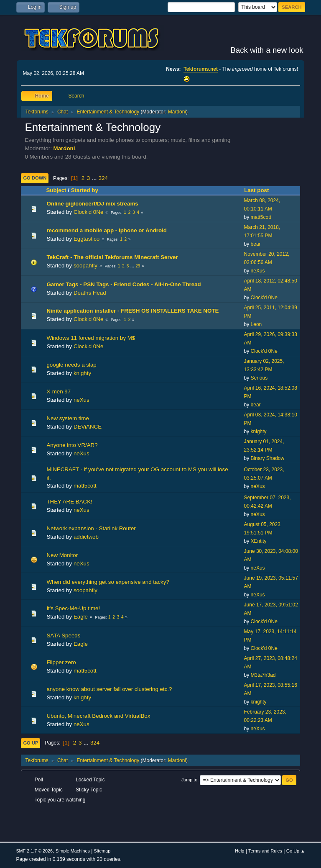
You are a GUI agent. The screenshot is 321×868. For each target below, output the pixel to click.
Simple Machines (73, 851)
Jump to (189, 780)
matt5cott (261, 217)
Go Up (31, 743)
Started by (85, 190)
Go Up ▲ (296, 851)
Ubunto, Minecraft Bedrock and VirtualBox (98, 716)
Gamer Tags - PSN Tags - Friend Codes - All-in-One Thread (124, 284)
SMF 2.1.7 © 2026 (34, 851)
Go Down (35, 178)
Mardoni (177, 112)
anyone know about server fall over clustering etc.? (109, 689)
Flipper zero (61, 662)
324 (103, 178)
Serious (259, 378)
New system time (68, 418)
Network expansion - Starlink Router (91, 528)
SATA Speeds (63, 636)
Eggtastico (87, 239)
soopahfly (85, 266)
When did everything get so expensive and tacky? (108, 582)
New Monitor (62, 555)
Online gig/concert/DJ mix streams (92, 204)
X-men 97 (59, 392)
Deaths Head (90, 293)
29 (138, 266)
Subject (56, 190)
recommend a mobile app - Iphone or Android (107, 230)
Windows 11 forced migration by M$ (91, 338)
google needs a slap (71, 365)
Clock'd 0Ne (88, 212)
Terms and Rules (265, 851)
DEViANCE (88, 427)
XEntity (259, 541)
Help (239, 851)
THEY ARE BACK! (69, 502)
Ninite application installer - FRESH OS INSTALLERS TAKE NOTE (132, 311)
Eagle (81, 617)
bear (256, 244)
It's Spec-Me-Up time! (73, 608)
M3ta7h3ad (263, 675)
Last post (260, 190)
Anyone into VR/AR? (72, 445)
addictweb (86, 537)
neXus (258, 271)
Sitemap (102, 851)
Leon (256, 324)
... (95, 178)
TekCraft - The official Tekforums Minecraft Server (112, 257)
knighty (82, 373)
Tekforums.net (201, 69)
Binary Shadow (268, 458)
